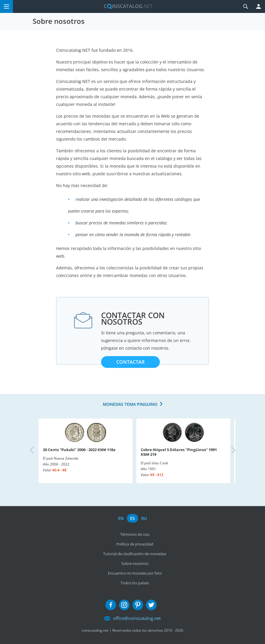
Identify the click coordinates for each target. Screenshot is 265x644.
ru (144, 518)
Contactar (130, 362)
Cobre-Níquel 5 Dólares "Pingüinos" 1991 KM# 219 (179, 452)
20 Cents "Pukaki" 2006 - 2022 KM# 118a (79, 450)
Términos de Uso (135, 534)
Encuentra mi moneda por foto (135, 573)
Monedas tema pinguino (130, 404)
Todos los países (135, 583)
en (121, 518)
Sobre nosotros (135, 563)
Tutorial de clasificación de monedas (135, 554)
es (132, 518)
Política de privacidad (135, 544)
